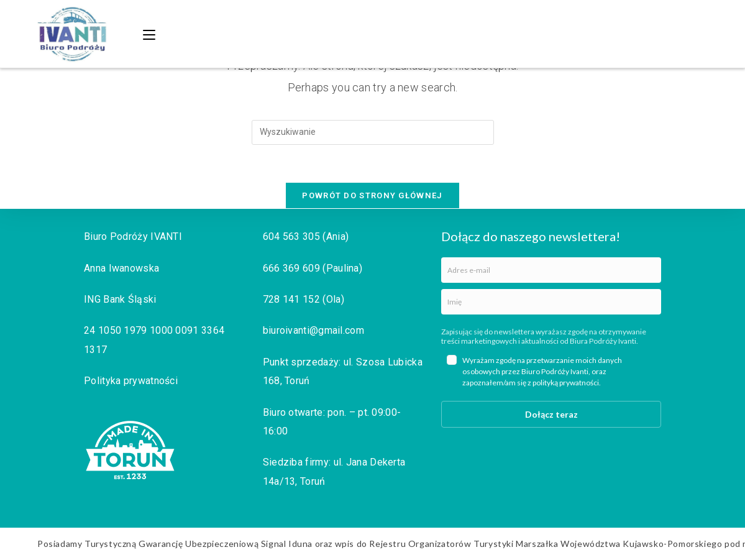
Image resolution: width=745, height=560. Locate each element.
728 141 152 (291, 299)
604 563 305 (291, 236)
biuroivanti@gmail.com (313, 330)
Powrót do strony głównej (372, 195)
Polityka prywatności (131, 381)
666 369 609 (291, 268)
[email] (551, 270)
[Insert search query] (373, 132)
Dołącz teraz (551, 414)
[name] (551, 302)
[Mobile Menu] (151, 34)
